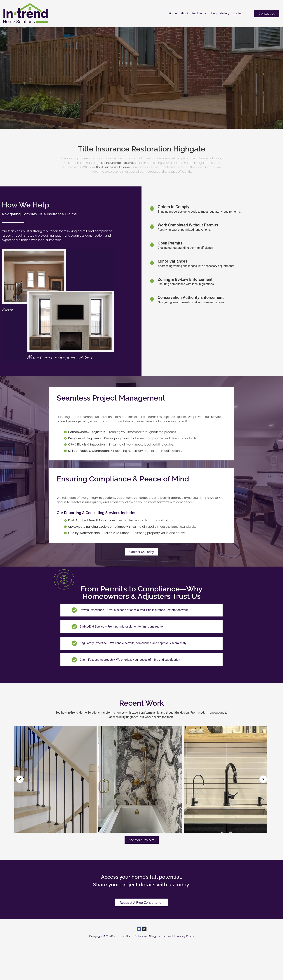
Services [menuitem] (200, 13)
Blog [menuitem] (214, 13)
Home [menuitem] (173, 13)
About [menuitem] (184, 13)
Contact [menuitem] (238, 13)
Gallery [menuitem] (225, 13)
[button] (20, 814)
